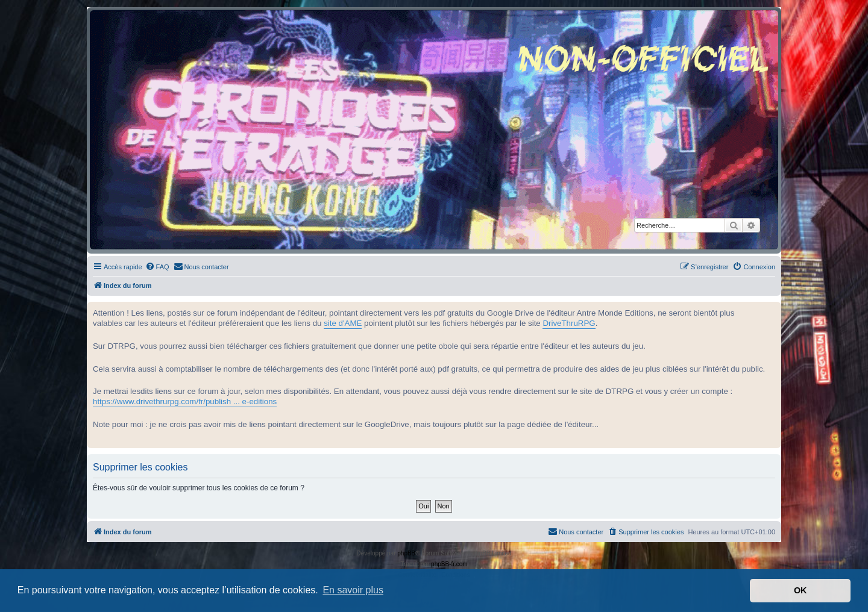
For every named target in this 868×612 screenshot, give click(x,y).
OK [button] (800, 590)
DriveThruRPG (569, 323)
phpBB (406, 553)
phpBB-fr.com (449, 564)
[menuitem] (157, 267)
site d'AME (343, 323)
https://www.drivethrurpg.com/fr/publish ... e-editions (185, 401)
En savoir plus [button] (353, 590)
